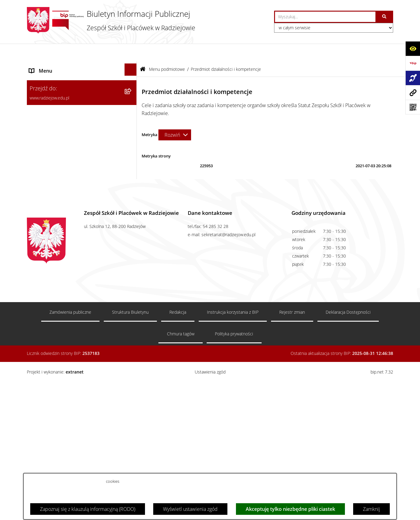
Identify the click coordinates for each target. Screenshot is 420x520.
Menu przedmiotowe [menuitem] (52, 263)
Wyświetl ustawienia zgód (190, 509)
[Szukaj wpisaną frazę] (385, 17)
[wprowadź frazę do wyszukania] (325, 17)
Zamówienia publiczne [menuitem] (54, 278)
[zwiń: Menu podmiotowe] (132, 67)
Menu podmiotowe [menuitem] (50, 68)
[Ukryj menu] (131, 52)
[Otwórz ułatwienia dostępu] (413, 49)
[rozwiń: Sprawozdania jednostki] (132, 141)
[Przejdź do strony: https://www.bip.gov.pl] (413, 63)
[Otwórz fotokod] (413, 107)
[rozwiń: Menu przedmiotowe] (132, 262)
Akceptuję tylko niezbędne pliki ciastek (290, 509)
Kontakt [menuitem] (37, 293)
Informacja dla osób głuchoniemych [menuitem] (68, 307)
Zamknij (371, 509)
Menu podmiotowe (167, 51)
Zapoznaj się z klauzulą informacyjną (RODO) (88, 509)
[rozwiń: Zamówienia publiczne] (132, 277)
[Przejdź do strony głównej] (111, 20)
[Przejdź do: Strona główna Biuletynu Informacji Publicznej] (143, 51)
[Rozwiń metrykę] (175, 117)
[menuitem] (82, 86)
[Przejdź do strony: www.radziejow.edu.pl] (413, 92)
